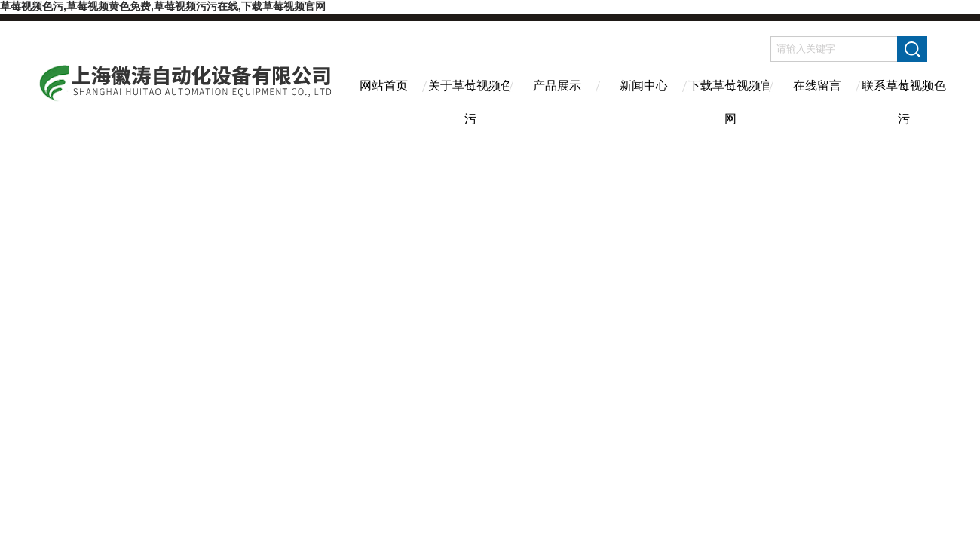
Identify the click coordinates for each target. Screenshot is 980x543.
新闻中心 (644, 86)
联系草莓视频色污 (904, 99)
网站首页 (384, 86)
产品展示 (557, 86)
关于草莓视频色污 (470, 99)
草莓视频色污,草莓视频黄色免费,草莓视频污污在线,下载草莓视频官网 (163, 6)
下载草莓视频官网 (730, 99)
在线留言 (817, 86)
